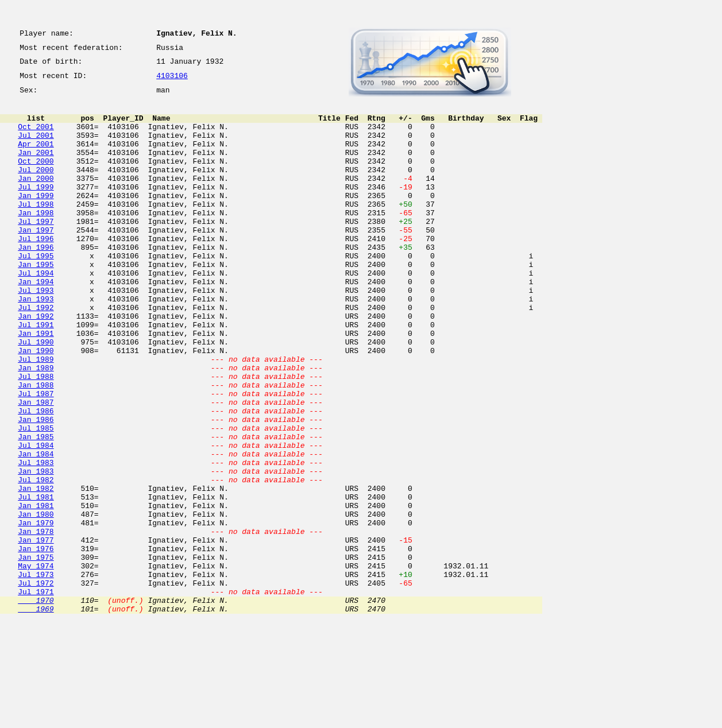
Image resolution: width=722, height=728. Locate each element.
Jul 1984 (36, 519)
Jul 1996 (36, 271)
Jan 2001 (36, 168)
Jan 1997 (36, 261)
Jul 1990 (36, 395)
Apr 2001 (36, 157)
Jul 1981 (36, 581)
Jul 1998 (36, 230)
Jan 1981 (36, 591)
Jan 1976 (36, 643)
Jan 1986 (36, 488)
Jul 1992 (36, 354)
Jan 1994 (36, 323)
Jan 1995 (36, 302)
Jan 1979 (36, 612)
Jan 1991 (36, 385)
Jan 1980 (36, 602)
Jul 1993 (36, 333)
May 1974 (36, 664)
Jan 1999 (36, 219)
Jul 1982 (36, 560)
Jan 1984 (36, 529)
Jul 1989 (36, 416)
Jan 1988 (36, 447)
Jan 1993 (36, 343)
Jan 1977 (36, 633)
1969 (36, 715)
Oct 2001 (36, 137)
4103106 (172, 82)
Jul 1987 (36, 457)
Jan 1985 (36, 509)
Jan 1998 (36, 240)
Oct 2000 (36, 178)
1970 (36, 705)
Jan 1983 (36, 550)
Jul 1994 (36, 312)
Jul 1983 (36, 540)
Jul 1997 (36, 250)
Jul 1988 (36, 436)
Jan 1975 (36, 653)
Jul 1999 (36, 209)
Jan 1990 (36, 405)
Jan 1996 (36, 281)
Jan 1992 (36, 364)
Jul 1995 (36, 292)
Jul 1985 (36, 498)
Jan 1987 (36, 467)
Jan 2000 (36, 199)
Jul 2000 (36, 188)
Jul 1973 (36, 674)
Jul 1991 (36, 374)
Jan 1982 (36, 571)
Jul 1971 (36, 695)
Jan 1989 (36, 426)
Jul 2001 (36, 147)
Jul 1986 (36, 478)
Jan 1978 (36, 622)
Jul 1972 (36, 684)
